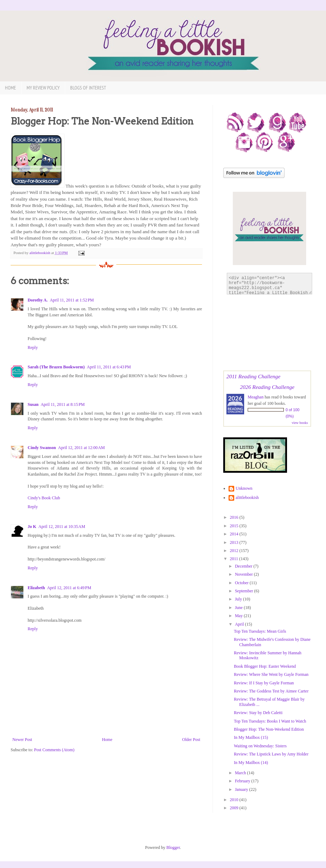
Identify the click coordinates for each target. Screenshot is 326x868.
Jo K (32, 527)
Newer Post (22, 740)
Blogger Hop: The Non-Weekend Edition (269, 729)
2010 (235, 800)
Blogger (173, 847)
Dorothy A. (38, 300)
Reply (33, 347)
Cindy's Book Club (44, 498)
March (241, 773)
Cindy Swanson (42, 448)
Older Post (191, 740)
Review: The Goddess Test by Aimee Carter (271, 691)
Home (10, 88)
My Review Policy (43, 88)
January (242, 789)
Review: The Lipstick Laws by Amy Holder (271, 754)
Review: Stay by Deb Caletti (258, 713)
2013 (235, 542)
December (244, 566)
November (244, 574)
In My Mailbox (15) (251, 737)
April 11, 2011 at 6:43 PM (109, 367)
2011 (235, 559)
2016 (235, 517)
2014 (235, 534)
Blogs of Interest (88, 88)
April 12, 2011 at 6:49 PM (69, 588)
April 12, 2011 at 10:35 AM (62, 527)
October (242, 583)
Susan (33, 404)
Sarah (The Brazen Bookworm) (56, 367)
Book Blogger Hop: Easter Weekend (265, 666)
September (244, 591)
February (243, 781)
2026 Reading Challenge (267, 387)
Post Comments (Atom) (54, 750)
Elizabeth (36, 588)
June (239, 608)
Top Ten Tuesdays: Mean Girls (260, 631)
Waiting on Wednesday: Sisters (260, 746)
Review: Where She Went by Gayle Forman (271, 674)
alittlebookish (247, 498)
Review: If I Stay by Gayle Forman (264, 683)
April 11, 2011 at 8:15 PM (63, 404)
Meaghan (256, 397)
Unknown (244, 488)
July (239, 599)
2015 (235, 526)
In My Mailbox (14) (251, 763)
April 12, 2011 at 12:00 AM (81, 448)
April (240, 624)
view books (300, 423)
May (239, 616)
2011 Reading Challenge (253, 376)
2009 (235, 808)
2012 (235, 551)
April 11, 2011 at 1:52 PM (72, 300)
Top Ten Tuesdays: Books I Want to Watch (270, 721)
